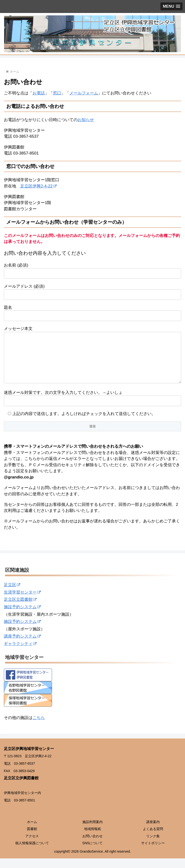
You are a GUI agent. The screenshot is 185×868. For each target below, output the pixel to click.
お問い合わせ (92, 846)
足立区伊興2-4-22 (38, 186)
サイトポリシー (153, 853)
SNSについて (93, 853)
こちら (39, 727)
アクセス (32, 846)
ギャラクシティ (20, 653)
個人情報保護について (32, 853)
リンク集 (153, 846)
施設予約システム (22, 617)
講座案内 (153, 831)
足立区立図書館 (20, 609)
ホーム (32, 831)
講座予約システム (22, 646)
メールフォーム (84, 93)
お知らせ (86, 120)
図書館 (32, 838)
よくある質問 (153, 838)
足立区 (12, 594)
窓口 (57, 93)
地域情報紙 (92, 838)
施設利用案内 (92, 831)
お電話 (39, 93)
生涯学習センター (22, 602)
